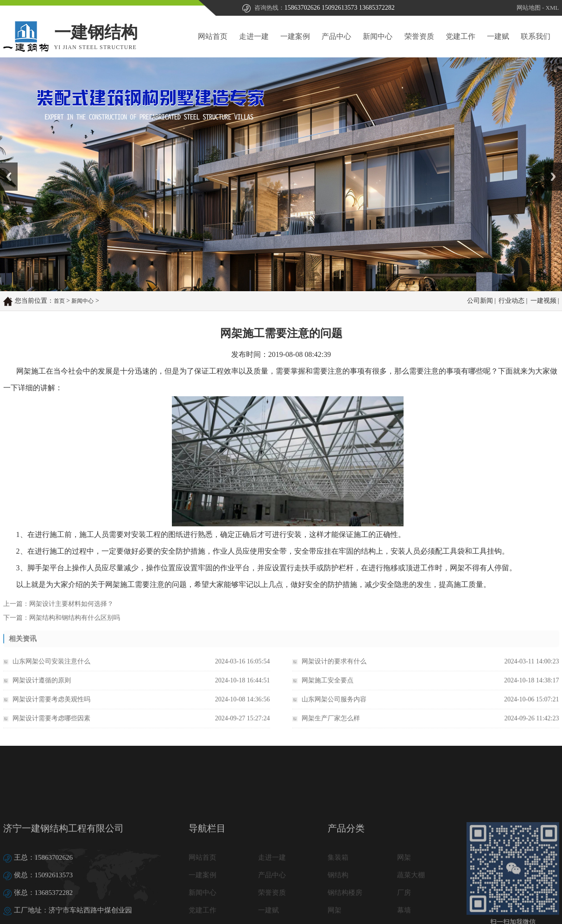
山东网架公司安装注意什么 (51, 671)
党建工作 (461, 36)
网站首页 (213, 36)
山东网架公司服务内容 (334, 709)
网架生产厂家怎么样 (331, 727)
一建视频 (543, 301)
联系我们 (536, 36)
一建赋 (498, 36)
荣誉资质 (419, 36)
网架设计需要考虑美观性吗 (51, 709)
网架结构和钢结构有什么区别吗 (75, 625)
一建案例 (295, 36)
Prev (5, 166)
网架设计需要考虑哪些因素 (51, 727)
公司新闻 (480, 301)
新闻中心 (378, 36)
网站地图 (529, 8)
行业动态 (511, 301)
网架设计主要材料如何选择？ (71, 611)
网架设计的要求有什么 (334, 671)
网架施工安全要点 (328, 690)
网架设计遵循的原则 (42, 690)
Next (550, 166)
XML (553, 8)
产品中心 (336, 36)
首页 (59, 301)
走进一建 (254, 36)
